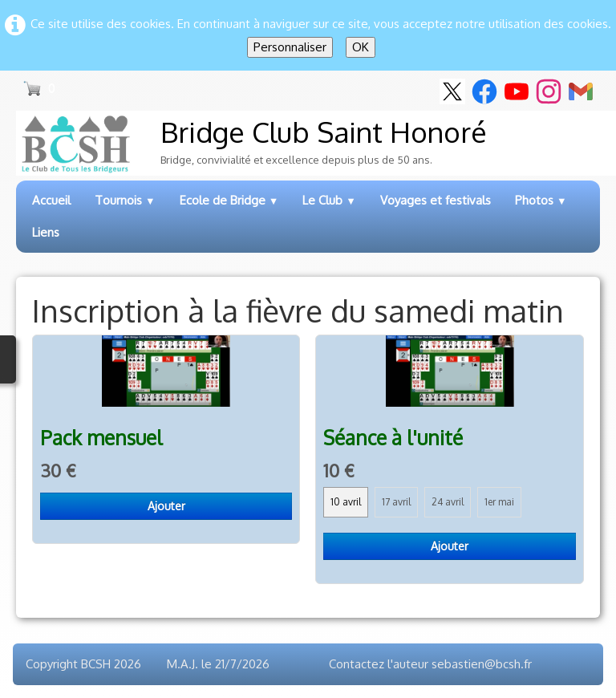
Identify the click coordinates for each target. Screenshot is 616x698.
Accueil (51, 200)
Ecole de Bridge (229, 200)
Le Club (329, 200)
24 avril (448, 502)
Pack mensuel (101, 438)
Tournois (125, 200)
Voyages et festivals (436, 200)
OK (361, 47)
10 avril (346, 502)
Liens (46, 232)
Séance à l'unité (393, 438)
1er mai (499, 502)
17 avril (396, 502)
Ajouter (166, 506)
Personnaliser (290, 47)
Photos (541, 200)
